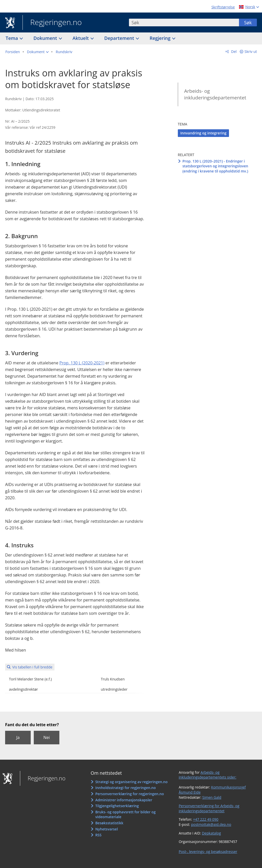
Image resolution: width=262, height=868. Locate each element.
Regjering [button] (161, 38)
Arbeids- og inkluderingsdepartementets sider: (207, 775)
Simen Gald (212, 797)
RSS (98, 835)
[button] (38, 52)
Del (233, 51)
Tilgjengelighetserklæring (117, 806)
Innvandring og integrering (203, 133)
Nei (46, 737)
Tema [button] (12, 38)
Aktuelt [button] (81, 38)
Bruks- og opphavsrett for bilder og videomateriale (125, 814)
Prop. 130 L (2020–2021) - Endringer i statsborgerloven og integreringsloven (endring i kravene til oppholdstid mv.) (215, 166)
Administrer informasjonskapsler (124, 800)
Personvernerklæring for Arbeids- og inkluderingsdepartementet (209, 808)
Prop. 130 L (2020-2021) (82, 363)
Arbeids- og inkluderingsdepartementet (215, 94)
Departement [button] (120, 38)
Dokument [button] (46, 38)
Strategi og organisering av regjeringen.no (131, 782)
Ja (18, 737)
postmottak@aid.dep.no (211, 824)
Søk (248, 22)
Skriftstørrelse (223, 7)
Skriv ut (251, 51)
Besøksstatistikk (109, 823)
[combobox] (184, 22)
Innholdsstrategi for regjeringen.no (125, 788)
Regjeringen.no (52, 23)
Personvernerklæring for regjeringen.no (129, 794)
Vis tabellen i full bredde (32, 667)
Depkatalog (211, 833)
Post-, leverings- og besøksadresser (208, 852)
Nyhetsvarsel (106, 829)
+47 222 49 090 (206, 819)
